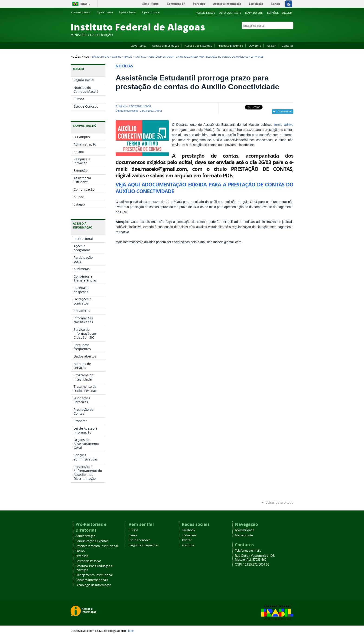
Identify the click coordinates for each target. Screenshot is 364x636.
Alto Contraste (230, 13)
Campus (116, 57)
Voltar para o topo (279, 502)
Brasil (85, 4)
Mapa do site (254, 13)
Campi (133, 535)
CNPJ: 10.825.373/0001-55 (252, 565)
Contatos (288, 46)
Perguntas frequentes (144, 545)
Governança (139, 46)
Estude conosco (140, 540)
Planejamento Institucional (94, 575)
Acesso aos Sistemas (198, 46)
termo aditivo (284, 125)
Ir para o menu (107, 12)
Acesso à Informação (166, 46)
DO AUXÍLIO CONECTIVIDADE (205, 188)
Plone (130, 631)
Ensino (80, 551)
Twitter (285, 35)
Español (273, 13)
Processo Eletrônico (230, 46)
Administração (85, 536)
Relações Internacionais (92, 580)
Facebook (268, 35)
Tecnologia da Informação (93, 585)
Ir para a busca (129, 12)
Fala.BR (271, 46)
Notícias (141, 57)
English (287, 13)
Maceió (128, 57)
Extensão (82, 556)
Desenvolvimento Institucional (97, 546)
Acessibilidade (205, 13)
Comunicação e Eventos (92, 541)
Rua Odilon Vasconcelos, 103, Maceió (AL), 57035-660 (255, 558)
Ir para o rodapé (153, 12)
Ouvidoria (255, 46)
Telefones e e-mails (248, 551)
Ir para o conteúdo (82, 12)
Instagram (279, 35)
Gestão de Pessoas (88, 561)
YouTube (274, 35)
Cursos (133, 530)
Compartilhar (285, 111)
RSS (291, 35)
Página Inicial (101, 57)
